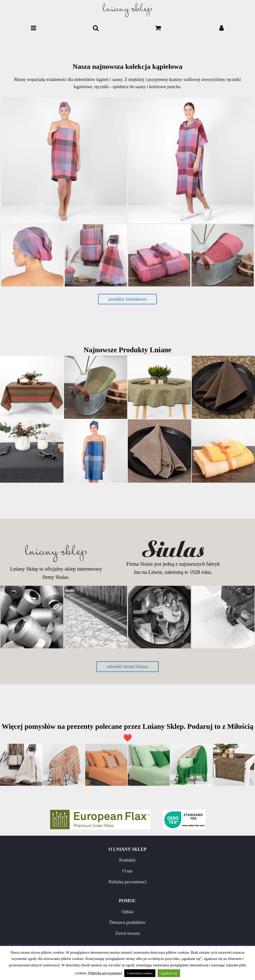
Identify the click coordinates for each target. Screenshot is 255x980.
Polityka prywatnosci (64, 882)
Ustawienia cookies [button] (140, 973)
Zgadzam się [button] (169, 973)
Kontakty (64, 860)
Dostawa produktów (191, 871)
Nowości (64, 928)
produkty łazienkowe (127, 299)
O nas (64, 871)
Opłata (191, 860)
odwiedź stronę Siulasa (127, 666)
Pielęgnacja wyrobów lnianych (64, 939)
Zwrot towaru (191, 882)
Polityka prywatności (105, 973)
